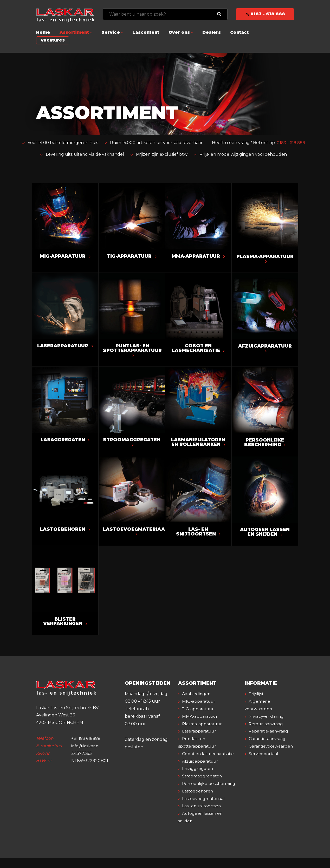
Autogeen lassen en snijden (265, 534)
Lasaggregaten (65, 441)
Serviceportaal (264, 756)
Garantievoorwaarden (272, 748)
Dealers (212, 32)
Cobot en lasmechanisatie (198, 349)
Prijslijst (257, 696)
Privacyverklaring (267, 719)
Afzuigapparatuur (265, 349)
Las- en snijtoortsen (198, 533)
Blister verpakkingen (65, 623)
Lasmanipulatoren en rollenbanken (198, 443)
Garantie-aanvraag (268, 741)
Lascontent (146, 32)
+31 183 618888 (87, 741)
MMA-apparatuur (198, 256)
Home (43, 32)
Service (111, 32)
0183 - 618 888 (265, 14)
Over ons (179, 32)
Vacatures (53, 40)
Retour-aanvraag (267, 726)
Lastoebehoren (65, 531)
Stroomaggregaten (133, 443)
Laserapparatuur (65, 349)
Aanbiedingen (197, 696)
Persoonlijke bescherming (265, 444)
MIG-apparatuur (65, 256)
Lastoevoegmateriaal (137, 533)
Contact (239, 32)
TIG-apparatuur (131, 256)
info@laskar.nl (86, 748)
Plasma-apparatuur (265, 259)
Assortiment (74, 32)
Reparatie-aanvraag (269, 734)
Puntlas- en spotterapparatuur (134, 351)
